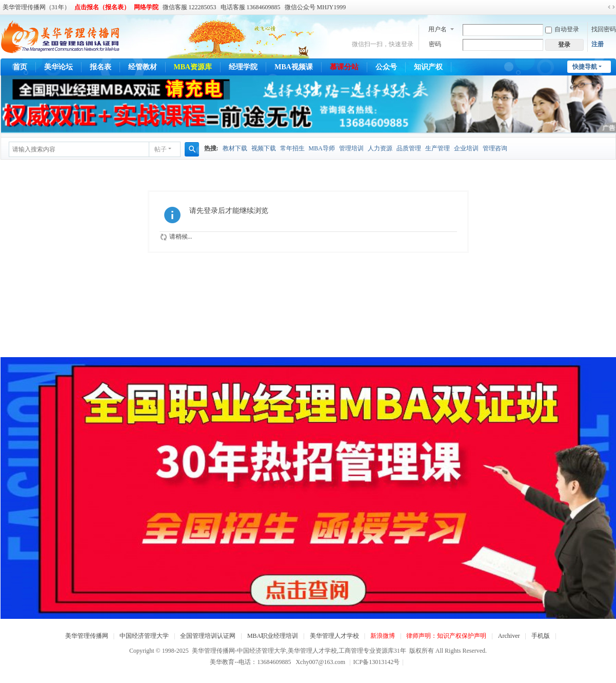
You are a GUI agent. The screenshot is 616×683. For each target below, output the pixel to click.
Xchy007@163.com (320, 662)
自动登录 (562, 29)
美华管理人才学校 (334, 636)
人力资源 (380, 148)
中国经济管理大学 (144, 636)
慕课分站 (344, 67)
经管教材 (143, 67)
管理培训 (351, 148)
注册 (598, 44)
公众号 (386, 67)
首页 (20, 67)
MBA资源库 (193, 67)
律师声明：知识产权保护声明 (446, 636)
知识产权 (428, 67)
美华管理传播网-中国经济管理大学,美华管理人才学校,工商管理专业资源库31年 (299, 651)
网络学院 (146, 7)
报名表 (101, 67)
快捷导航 (585, 67)
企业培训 (466, 148)
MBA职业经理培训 (273, 636)
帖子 (161, 149)
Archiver (509, 636)
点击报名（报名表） (102, 7)
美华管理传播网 (87, 636)
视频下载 (264, 148)
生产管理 (438, 148)
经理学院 (243, 67)
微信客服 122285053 (190, 7)
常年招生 (292, 148)
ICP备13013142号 (379, 662)
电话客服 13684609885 (251, 7)
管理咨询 (495, 148)
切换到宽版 (611, 7)
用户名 (438, 29)
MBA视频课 (294, 67)
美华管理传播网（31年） (36, 7)
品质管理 (409, 148)
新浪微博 (383, 636)
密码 (435, 44)
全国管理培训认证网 (208, 636)
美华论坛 (58, 67)
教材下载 (235, 148)
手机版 (541, 636)
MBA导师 (322, 148)
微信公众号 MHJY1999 (315, 7)
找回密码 (604, 29)
